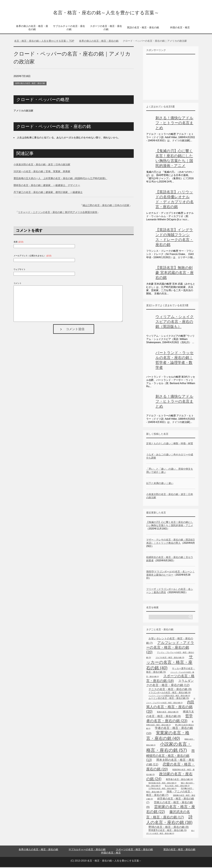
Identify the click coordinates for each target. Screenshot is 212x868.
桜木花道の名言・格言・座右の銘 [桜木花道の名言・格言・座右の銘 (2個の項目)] (162, 784)
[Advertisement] (169, 77)
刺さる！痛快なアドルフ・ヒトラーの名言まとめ (174, 124)
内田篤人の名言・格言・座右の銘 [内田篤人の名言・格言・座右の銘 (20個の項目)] (170, 707)
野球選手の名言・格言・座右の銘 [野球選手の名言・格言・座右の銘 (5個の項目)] (168, 831)
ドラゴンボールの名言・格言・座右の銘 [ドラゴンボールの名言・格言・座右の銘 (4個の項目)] (170, 693)
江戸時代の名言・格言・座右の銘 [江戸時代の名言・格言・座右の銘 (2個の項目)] (162, 789)
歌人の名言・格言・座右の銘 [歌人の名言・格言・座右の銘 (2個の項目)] (177, 786)
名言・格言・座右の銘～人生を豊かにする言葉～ (106, 13)
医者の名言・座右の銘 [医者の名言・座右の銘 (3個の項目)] (168, 713)
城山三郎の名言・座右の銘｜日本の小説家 (106, 206)
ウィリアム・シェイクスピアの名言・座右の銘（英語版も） (175, 322)
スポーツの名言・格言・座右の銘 (106, 28)
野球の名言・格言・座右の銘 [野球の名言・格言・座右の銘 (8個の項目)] (169, 828)
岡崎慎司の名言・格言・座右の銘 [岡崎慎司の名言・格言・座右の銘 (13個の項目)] (170, 756)
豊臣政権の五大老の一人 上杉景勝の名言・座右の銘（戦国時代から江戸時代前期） (60, 179)
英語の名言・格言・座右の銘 (143, 28)
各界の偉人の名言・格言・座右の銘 (32, 28)
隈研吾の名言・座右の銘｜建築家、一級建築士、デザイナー (47, 186)
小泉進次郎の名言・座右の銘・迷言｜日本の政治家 (42, 165)
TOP (44, 42)
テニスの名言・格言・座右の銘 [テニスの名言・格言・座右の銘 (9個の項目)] (170, 690)
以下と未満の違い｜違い (160, 484)
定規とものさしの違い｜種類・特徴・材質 (170, 444)
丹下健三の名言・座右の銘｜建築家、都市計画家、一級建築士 (48, 193)
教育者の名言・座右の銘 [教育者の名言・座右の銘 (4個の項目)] (179, 780)
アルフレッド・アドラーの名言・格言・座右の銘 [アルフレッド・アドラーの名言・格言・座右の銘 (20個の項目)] (170, 648)
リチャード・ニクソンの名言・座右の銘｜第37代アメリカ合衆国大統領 (58, 213)
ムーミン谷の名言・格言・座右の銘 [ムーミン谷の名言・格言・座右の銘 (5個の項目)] (169, 699)
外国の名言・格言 (180, 28)
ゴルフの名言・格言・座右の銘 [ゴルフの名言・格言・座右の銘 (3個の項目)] (170, 658)
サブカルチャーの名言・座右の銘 (69, 28)
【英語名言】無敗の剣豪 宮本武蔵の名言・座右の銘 (175, 273)
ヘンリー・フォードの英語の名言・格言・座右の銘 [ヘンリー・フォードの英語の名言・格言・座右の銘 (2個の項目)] (169, 696)
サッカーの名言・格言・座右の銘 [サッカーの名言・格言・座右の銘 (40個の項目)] (170, 663)
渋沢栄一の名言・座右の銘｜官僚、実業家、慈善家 (42, 172)
